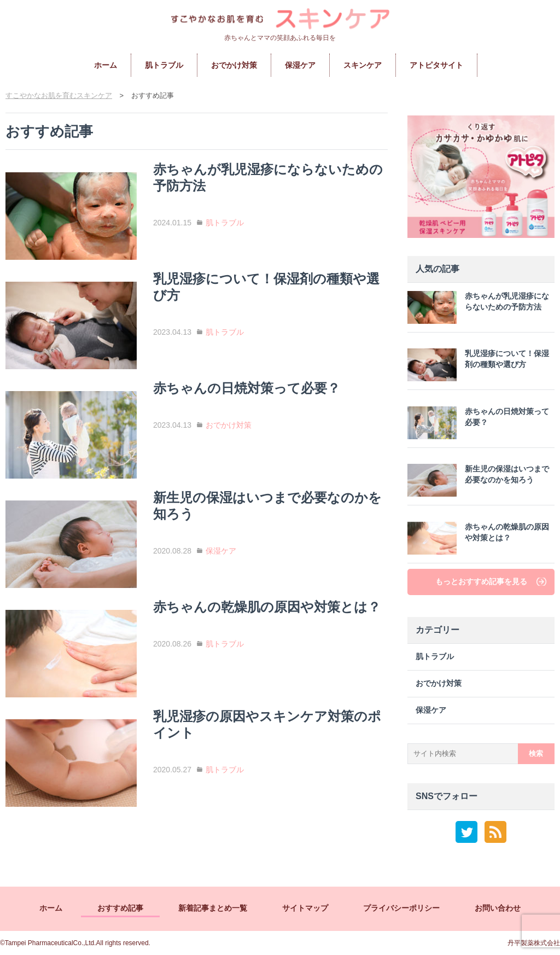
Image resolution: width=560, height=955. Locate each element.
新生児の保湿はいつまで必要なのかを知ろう (478, 480)
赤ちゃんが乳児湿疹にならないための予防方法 (478, 307)
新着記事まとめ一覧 (213, 908)
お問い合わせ (498, 908)
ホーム (106, 65)
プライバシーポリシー (401, 908)
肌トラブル (164, 65)
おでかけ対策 (234, 65)
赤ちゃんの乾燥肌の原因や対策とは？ (478, 538)
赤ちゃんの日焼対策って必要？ (478, 423)
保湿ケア (300, 65)
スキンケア (363, 65)
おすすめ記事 (120, 908)
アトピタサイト (436, 65)
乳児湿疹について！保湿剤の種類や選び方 (478, 365)
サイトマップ (305, 908)
